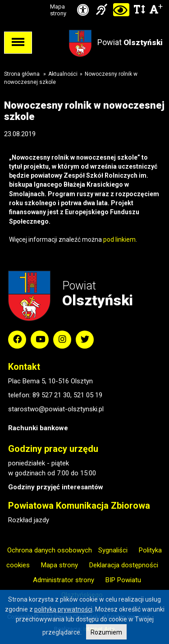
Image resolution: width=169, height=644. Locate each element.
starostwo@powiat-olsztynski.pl (56, 409)
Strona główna (22, 74)
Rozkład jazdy (29, 520)
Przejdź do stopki (85, 0)
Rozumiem (106, 632)
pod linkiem (119, 239)
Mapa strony (58, 10)
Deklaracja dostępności (124, 565)
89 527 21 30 (51, 395)
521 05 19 (88, 395)
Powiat (130, 42)
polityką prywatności (63, 609)
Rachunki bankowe (38, 428)
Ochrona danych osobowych (50, 550)
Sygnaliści (113, 550)
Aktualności (63, 74)
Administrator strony (64, 580)
